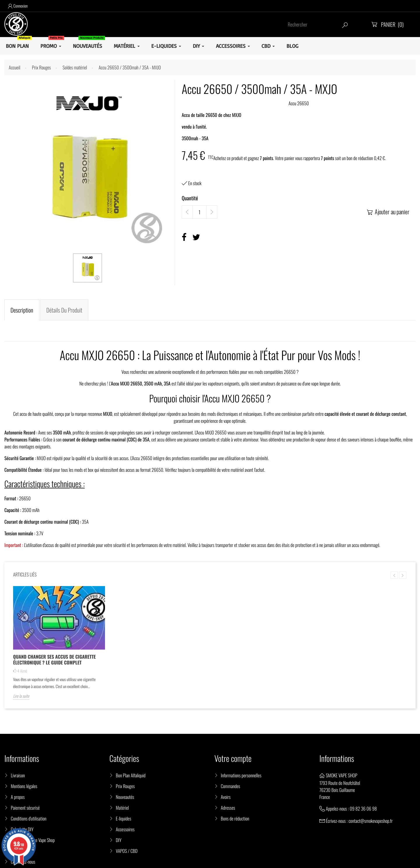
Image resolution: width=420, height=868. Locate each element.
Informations (337, 759)
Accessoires (125, 829)
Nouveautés (125, 797)
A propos (18, 797)
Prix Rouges (125, 786)
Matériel (122, 808)
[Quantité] (199, 212)
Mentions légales (24, 786)
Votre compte (233, 759)
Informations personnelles (241, 775)
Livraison (18, 775)
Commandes (230, 786)
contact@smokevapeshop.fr (371, 821)
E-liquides (124, 818)
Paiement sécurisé (25, 808)
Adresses (228, 808)
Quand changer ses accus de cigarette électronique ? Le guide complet (54, 660)
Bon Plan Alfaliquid (131, 775)
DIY (119, 840)
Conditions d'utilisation (29, 818)
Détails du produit (64, 310)
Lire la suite (21, 696)
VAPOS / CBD (127, 851)
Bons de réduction (235, 818)
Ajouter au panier (388, 212)
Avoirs (226, 797)
